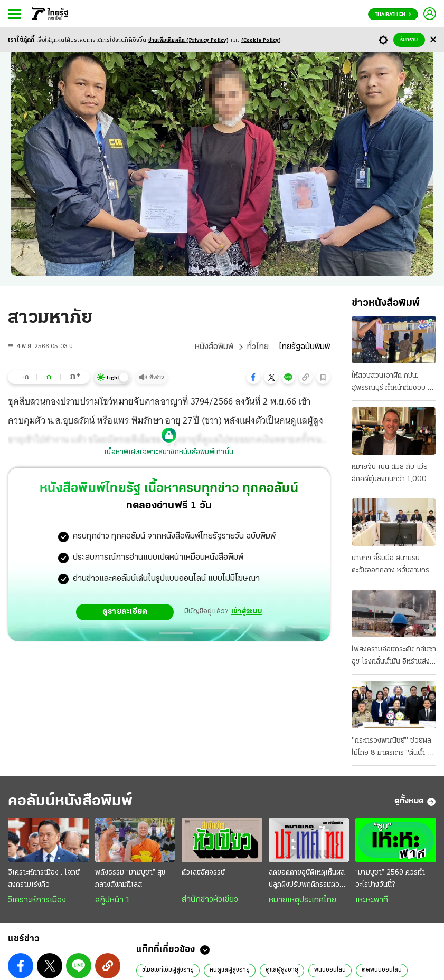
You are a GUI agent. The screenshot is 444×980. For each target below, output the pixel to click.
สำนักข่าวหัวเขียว (210, 900)
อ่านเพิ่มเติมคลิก (189, 40)
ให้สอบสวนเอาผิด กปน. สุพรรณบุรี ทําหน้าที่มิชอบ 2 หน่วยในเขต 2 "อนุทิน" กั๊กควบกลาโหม (392, 383)
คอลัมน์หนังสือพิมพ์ (70, 801)
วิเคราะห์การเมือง (37, 900)
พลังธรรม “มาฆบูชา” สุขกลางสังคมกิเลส (130, 879)
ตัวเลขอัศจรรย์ (203, 873)
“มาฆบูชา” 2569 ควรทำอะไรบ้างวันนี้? (390, 879)
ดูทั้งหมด (415, 802)
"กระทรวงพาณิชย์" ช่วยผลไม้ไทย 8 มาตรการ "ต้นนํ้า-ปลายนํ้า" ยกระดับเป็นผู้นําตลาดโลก (391, 748)
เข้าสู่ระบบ (247, 612)
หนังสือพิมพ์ (214, 347)
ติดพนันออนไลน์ (382, 970)
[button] (253, 377)
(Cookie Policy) (261, 40)
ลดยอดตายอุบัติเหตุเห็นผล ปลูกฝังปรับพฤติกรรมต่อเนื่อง (307, 880)
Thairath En (393, 15)
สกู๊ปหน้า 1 (112, 900)
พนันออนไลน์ (330, 970)
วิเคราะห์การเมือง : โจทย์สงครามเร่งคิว (44, 879)
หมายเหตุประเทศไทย (303, 900)
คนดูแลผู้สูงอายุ (230, 970)
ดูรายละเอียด (125, 612)
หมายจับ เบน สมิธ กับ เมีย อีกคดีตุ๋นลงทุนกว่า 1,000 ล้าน (390, 474)
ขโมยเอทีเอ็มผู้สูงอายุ (168, 970)
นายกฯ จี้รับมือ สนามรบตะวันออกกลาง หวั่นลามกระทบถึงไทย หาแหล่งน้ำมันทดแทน (392, 565)
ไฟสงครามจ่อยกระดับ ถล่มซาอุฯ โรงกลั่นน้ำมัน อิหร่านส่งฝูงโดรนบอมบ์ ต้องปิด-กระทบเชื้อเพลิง (394, 657)
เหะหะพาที (372, 900)
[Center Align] (433, 40)
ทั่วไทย (258, 347)
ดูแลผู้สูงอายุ (282, 970)
